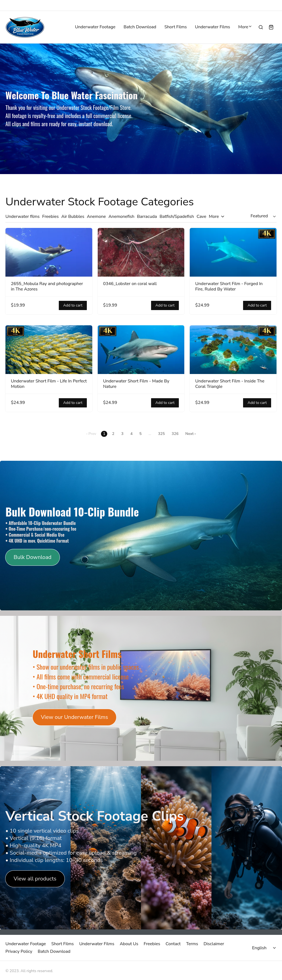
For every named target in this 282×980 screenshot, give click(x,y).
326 (175, 434)
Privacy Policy (19, 951)
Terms (192, 944)
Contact (173, 944)
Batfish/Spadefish (177, 217)
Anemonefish (121, 217)
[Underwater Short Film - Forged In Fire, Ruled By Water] (233, 252)
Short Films (176, 27)
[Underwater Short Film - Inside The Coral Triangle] (233, 350)
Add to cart (73, 305)
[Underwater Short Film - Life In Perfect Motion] (49, 350)
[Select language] (265, 948)
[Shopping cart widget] (271, 27)
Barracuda (147, 217)
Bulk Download (33, 557)
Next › (191, 434)
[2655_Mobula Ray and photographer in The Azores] (49, 252)
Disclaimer (214, 944)
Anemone (96, 217)
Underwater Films (212, 27)
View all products (35, 879)
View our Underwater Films (74, 717)
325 (161, 434)
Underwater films (23, 217)
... (150, 434)
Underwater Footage (95, 27)
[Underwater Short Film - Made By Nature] (141, 350)
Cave (201, 217)
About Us (129, 944)
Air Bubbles (73, 217)
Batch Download (140, 27)
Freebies (50, 217)
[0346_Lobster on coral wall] (141, 252)
